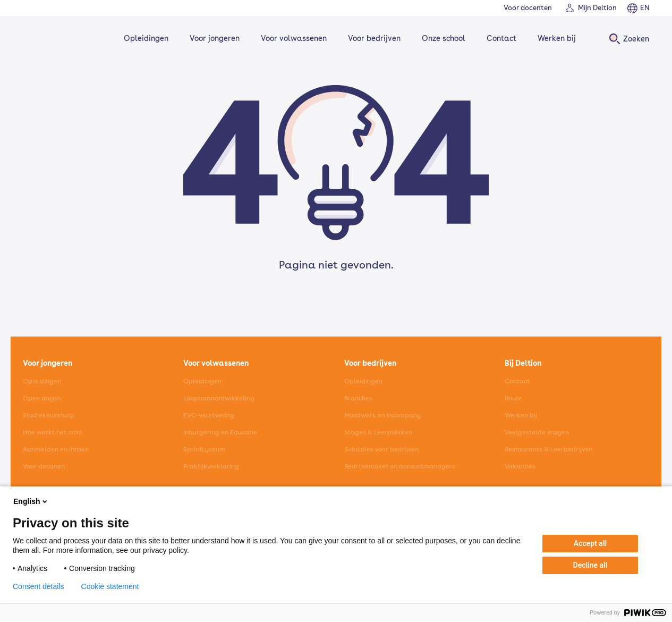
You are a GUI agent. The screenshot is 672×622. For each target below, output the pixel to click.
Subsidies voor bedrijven (381, 449)
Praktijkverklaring (211, 466)
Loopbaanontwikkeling (219, 398)
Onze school (441, 38)
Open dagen (42, 398)
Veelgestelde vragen (537, 432)
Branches (358, 398)
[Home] (58, 39)
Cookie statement (110, 586)
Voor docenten (528, 8)
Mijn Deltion (597, 8)
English (31, 501)
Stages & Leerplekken (378, 432)
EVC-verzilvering (209, 415)
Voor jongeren (212, 38)
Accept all (590, 543)
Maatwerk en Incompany (382, 415)
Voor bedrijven (372, 38)
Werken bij (555, 38)
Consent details (39, 586)
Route (513, 398)
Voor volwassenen (292, 38)
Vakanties (520, 466)
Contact (499, 38)
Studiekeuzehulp (49, 415)
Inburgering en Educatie (220, 432)
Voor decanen (44, 466)
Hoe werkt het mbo (52, 432)
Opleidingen (144, 38)
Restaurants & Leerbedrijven (548, 449)
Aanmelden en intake (56, 449)
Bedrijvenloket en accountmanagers (400, 466)
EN (645, 8)
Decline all (590, 565)
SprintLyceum (204, 449)
